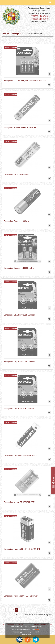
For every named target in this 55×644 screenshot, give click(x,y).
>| (26, 610)
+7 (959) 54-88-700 (39, 19)
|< (4, 610)
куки (37, 629)
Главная (6, 34)
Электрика (17, 34)
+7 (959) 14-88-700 (39, 16)
